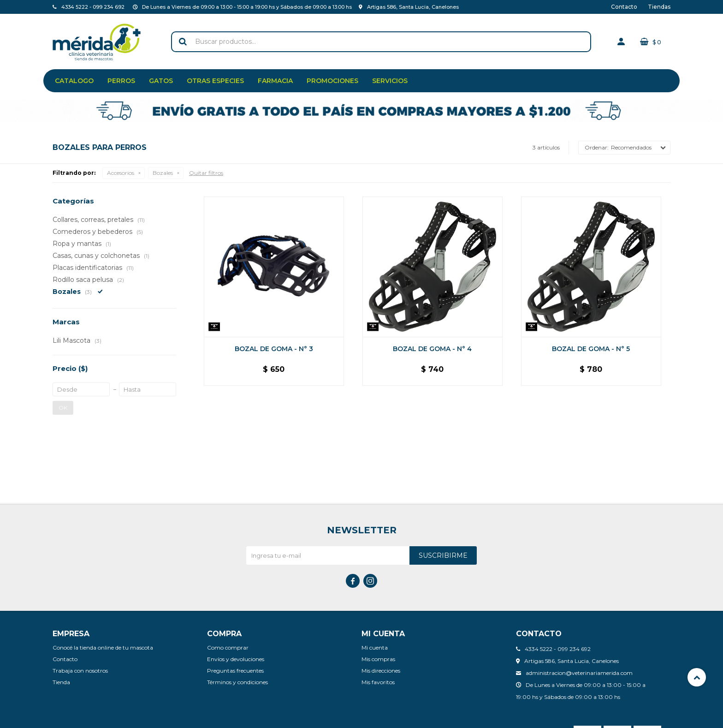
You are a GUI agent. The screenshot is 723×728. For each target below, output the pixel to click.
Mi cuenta (375, 647)
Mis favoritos (378, 682)
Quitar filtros (206, 173)
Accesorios (121, 173)
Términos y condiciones (237, 682)
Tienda (61, 682)
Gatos (161, 81)
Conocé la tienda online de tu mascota (103, 647)
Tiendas (659, 7)
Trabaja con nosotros (80, 671)
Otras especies (215, 81)
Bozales (163, 173)
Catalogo (74, 81)
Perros (121, 81)
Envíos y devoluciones (236, 659)
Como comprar (228, 647)
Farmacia (275, 81)
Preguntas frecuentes (235, 671)
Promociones (332, 81)
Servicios (390, 81)
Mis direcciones (381, 671)
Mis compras (378, 659)
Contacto (624, 7)
